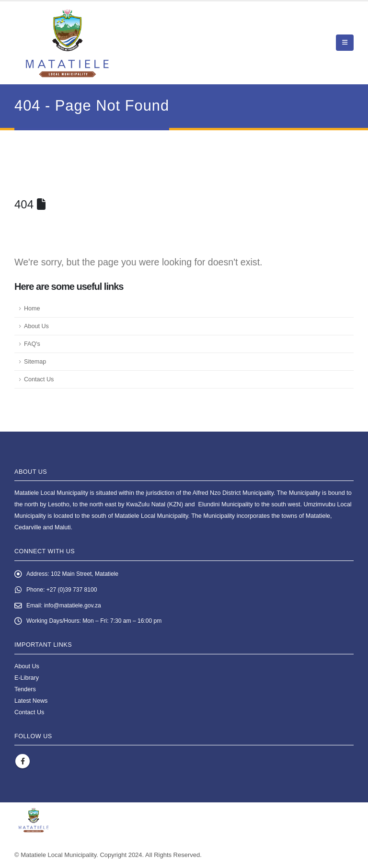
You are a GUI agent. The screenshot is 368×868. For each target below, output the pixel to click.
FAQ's (32, 344)
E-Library (27, 680)
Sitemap (35, 362)
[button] (345, 43)
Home (32, 308)
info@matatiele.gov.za (75, 607)
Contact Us (39, 379)
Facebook (23, 764)
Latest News (31, 703)
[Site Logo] (67, 43)
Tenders (25, 691)
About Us (36, 326)
